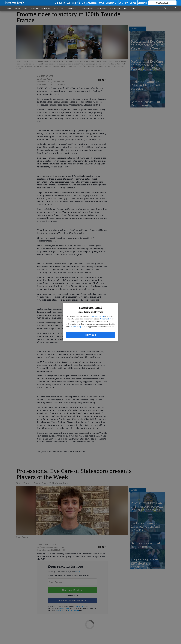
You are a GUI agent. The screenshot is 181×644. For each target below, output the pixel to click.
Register (143, 3)
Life (25, 8)
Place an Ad (73, 3)
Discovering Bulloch (119, 8)
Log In (133, 3)
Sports (17, 8)
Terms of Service (98, 316)
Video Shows (59, 8)
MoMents (72, 8)
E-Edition (60, 3)
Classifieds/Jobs (87, 8)
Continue (90, 335)
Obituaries (46, 8)
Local (9, 8)
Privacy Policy (105, 319)
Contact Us (112, 3)
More (135, 8)
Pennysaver (102, 8)
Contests (34, 8)
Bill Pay (124, 3)
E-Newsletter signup (93, 3)
